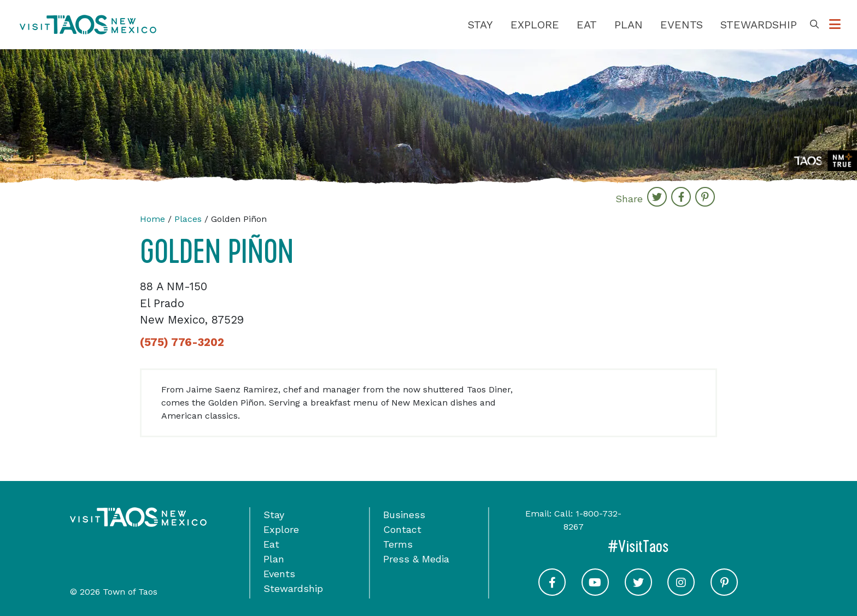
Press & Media (416, 559)
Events (682, 25)
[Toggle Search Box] (814, 25)
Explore (535, 25)
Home (152, 219)
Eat (587, 25)
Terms (398, 544)
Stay (480, 25)
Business (404, 515)
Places (188, 219)
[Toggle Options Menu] (835, 25)
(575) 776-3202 (182, 342)
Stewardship (759, 25)
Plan (629, 25)
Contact (402, 529)
